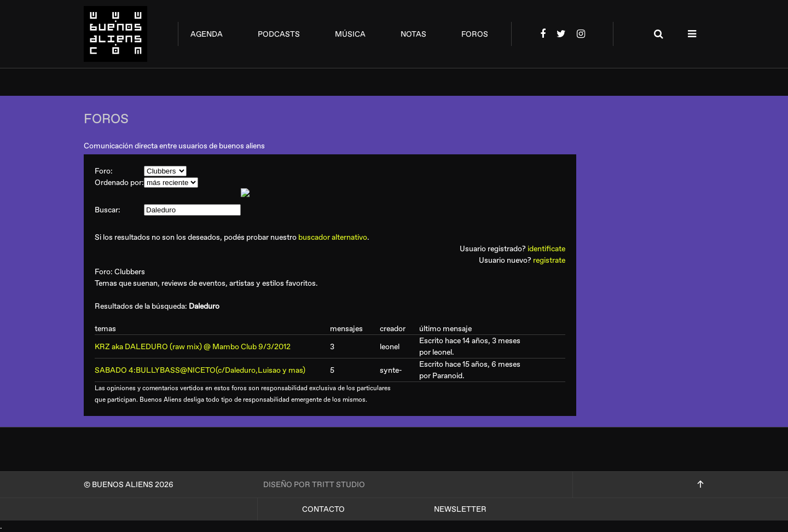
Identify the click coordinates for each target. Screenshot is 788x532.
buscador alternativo (333, 237)
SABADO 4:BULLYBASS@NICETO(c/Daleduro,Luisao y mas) (200, 370)
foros (475, 34)
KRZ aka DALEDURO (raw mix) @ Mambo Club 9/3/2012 (193, 347)
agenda (207, 34)
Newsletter (460, 509)
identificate (546, 249)
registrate (549, 260)
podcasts (279, 34)
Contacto (323, 509)
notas (413, 34)
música (350, 34)
